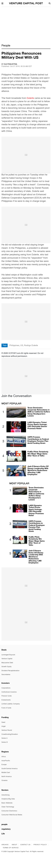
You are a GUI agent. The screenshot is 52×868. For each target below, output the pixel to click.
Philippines (14, 346)
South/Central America (9, 769)
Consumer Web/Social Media (12, 815)
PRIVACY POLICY (40, 845)
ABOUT (14, 845)
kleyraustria (11, 64)
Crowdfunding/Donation (10, 734)
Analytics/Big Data (8, 799)
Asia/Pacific (6, 761)
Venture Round (7, 730)
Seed (3, 722)
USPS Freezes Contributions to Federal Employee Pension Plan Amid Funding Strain (38, 440)
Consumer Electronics (9, 811)
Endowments (6, 700)
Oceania (4, 780)
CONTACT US (25, 845)
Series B (5, 742)
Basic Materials (7, 803)
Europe (4, 765)
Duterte (31, 98)
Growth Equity (6, 667)
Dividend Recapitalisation (10, 671)
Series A (4, 738)
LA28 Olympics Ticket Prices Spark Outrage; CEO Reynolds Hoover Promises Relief (37, 425)
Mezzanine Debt (7, 663)
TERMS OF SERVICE (11, 848)
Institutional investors (9, 692)
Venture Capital (7, 659)
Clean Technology (8, 807)
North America (6, 777)
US (22, 346)
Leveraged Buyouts (8, 655)
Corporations (6, 688)
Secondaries (6, 675)
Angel (3, 726)
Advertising (5, 795)
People (6, 46)
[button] (2, 3)
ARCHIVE (5, 845)
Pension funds (7, 696)
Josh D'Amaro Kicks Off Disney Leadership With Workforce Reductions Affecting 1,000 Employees (38, 470)
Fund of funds (6, 708)
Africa (4, 757)
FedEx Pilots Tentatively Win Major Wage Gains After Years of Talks (38, 454)
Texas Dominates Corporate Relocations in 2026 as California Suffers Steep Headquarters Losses (39, 412)
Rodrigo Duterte (31, 346)
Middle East (6, 773)
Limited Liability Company (11, 704)
